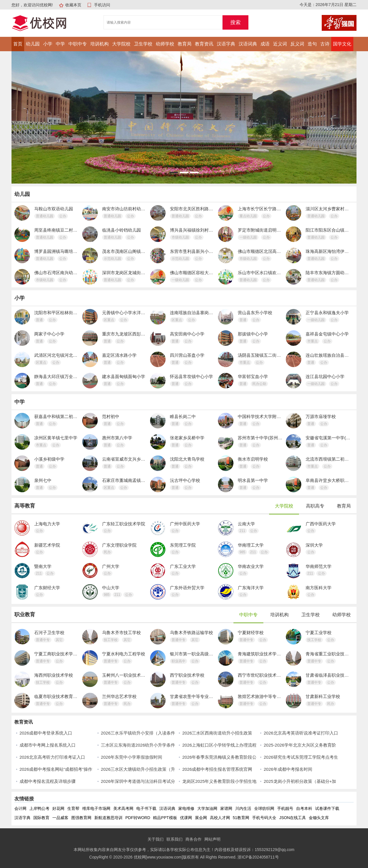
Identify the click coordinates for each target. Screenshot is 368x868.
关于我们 (156, 839)
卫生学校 (143, 44)
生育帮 (73, 808)
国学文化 (342, 44)
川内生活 (243, 808)
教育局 (185, 44)
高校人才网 (220, 818)
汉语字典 (226, 44)
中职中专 (78, 44)
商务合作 (193, 839)
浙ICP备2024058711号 (258, 857)
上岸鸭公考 (39, 808)
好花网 (58, 808)
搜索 (235, 22)
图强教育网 (81, 818)
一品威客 (60, 818)
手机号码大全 (264, 818)
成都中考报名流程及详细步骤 (48, 781)
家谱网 (226, 808)
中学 (60, 44)
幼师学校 (165, 44)
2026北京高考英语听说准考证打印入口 (301, 733)
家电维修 (186, 808)
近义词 (280, 44)
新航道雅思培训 (108, 818)
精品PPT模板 (165, 818)
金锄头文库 (319, 818)
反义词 (297, 44)
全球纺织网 (264, 808)
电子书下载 (146, 808)
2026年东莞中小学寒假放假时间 (132, 757)
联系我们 (175, 839)
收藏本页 (73, 5)
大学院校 (121, 44)
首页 (18, 44)
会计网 (20, 808)
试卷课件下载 (327, 808)
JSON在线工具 (293, 818)
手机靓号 (285, 808)
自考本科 (304, 808)
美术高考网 (123, 808)
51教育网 (241, 818)
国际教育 (41, 818)
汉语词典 (248, 44)
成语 (265, 44)
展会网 (201, 818)
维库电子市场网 (96, 808)
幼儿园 (33, 44)
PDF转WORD (138, 818)
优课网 (186, 818)
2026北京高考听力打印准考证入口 (52, 757)
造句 (312, 44)
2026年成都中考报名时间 (288, 769)
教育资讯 (204, 44)
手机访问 (102, 5)
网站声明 (212, 839)
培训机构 (99, 44)
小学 (48, 44)
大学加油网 (207, 808)
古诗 (325, 44)
